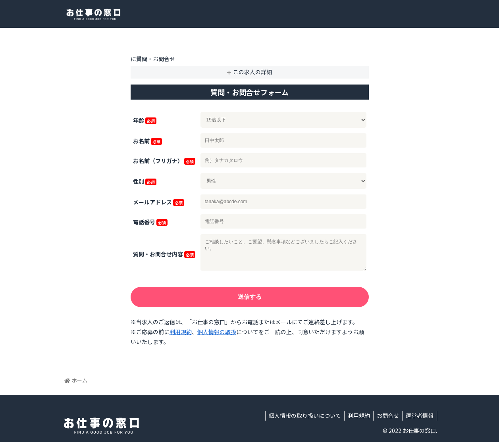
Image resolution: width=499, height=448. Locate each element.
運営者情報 (419, 421)
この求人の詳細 (252, 72)
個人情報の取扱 (217, 338)
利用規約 (181, 338)
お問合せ (385, 421)
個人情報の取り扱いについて (299, 421)
